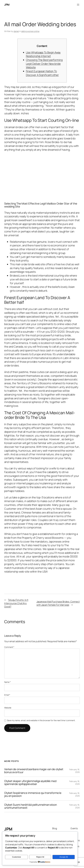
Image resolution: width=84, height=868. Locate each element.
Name (7, 682)
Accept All (64, 857)
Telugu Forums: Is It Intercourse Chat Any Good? (16, 603)
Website (8, 708)
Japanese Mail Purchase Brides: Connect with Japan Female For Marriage (58, 603)
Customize (17, 857)
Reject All (40, 857)
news (49, 94)
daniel (16, 31)
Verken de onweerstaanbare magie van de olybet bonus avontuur (34, 771)
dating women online (30, 31)
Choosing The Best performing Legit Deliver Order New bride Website (44, 64)
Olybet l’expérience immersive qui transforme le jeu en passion (33, 794)
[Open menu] (78, 5)
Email (7, 695)
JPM (7, 5)
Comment (9, 647)
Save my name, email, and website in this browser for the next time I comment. (41, 720)
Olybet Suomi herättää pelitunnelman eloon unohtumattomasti (31, 806)
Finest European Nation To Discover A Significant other (42, 73)
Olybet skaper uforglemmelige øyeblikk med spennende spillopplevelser (30, 783)
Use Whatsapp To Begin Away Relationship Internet (43, 54)
